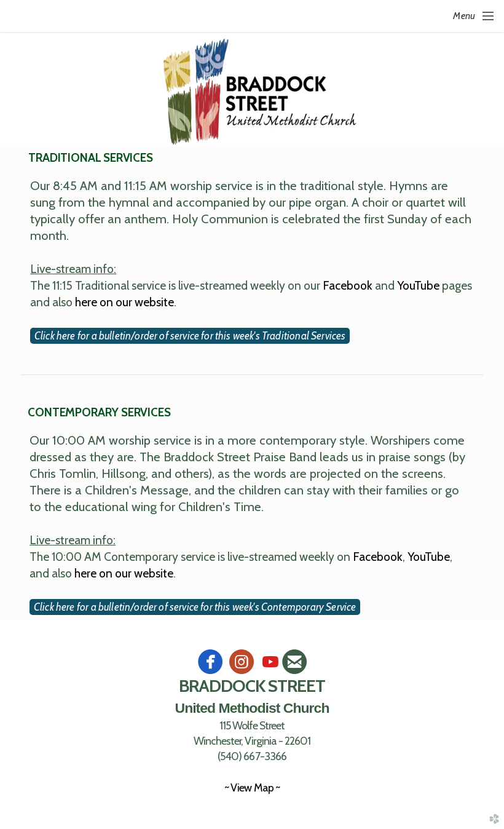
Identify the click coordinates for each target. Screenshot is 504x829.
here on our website (124, 302)
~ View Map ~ (252, 787)
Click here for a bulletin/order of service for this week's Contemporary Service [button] (195, 607)
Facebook (348, 285)
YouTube (418, 285)
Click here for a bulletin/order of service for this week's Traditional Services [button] (190, 336)
